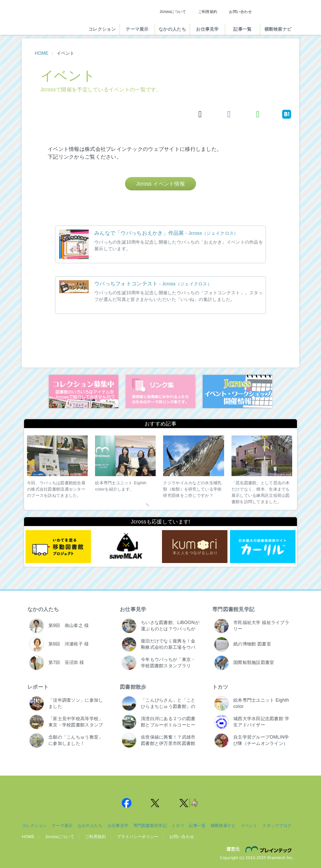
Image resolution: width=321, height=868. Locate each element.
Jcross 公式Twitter (155, 803)
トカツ (220, 687)
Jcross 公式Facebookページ (126, 803)
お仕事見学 (207, 29)
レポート (38, 687)
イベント (249, 825)
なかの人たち (172, 29)
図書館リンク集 (160, 391)
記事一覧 (242, 29)
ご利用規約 (208, 12)
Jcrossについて (173, 12)
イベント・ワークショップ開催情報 (237, 391)
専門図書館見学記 (233, 609)
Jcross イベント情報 (160, 184)
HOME (42, 53)
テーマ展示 (137, 29)
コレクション (102, 29)
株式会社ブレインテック (270, 850)
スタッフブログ (277, 825)
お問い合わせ (240, 12)
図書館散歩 (133, 687)
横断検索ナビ (278, 29)
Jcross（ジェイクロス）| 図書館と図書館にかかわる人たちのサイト (52, 20)
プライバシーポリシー (138, 837)
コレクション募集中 (84, 391)
